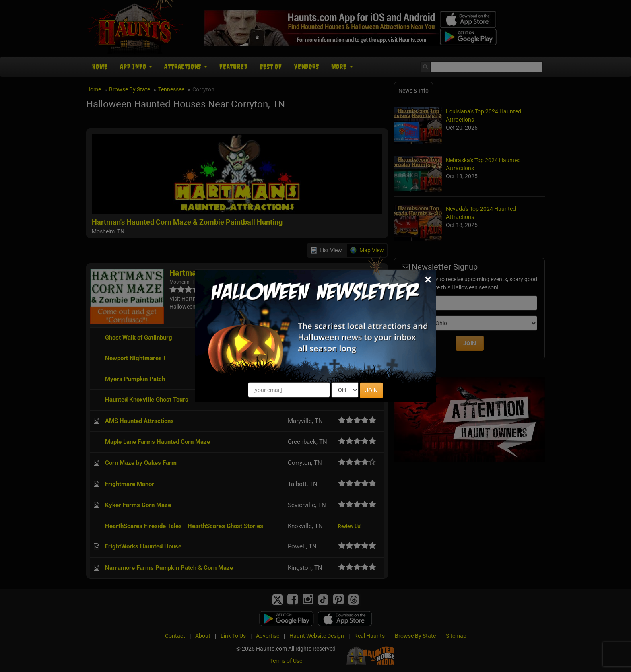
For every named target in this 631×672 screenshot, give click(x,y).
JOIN (371, 390)
